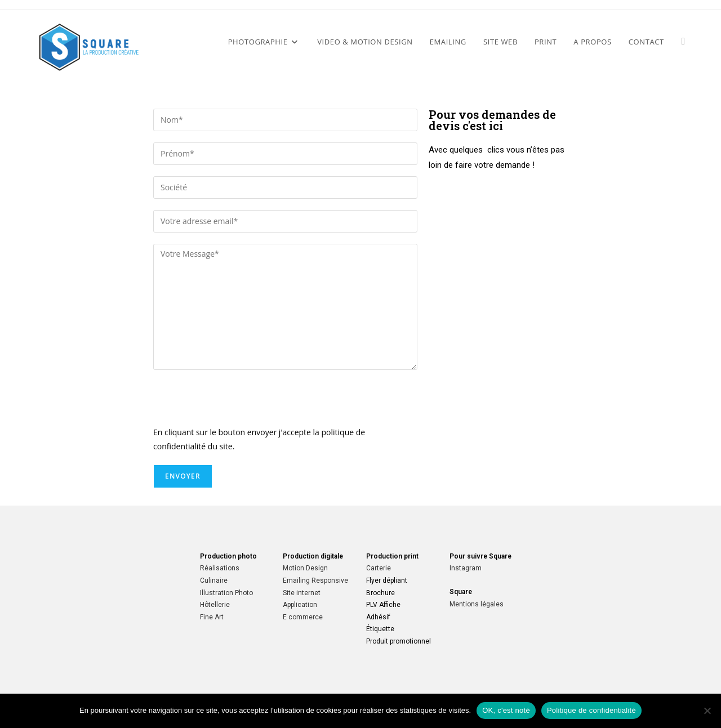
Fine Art (212, 617)
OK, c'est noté (506, 710)
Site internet (302, 593)
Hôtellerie (215, 605)
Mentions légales (477, 604)
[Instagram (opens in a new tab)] (683, 41)
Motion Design (305, 568)
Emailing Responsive (315, 580)
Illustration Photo (226, 593)
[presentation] (239, 403)
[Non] (707, 711)
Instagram (466, 568)
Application (300, 605)
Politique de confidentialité (591, 710)
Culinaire (214, 580)
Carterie (379, 568)
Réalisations (220, 568)
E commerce (303, 617)
